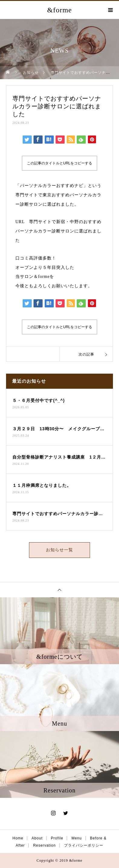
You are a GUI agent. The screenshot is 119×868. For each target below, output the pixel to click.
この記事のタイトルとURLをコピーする (59, 163)
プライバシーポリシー (84, 845)
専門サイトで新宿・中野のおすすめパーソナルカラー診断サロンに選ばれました (58, 231)
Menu (77, 838)
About (37, 838)
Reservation (45, 845)
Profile (57, 838)
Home (18, 838)
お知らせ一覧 (59, 550)
